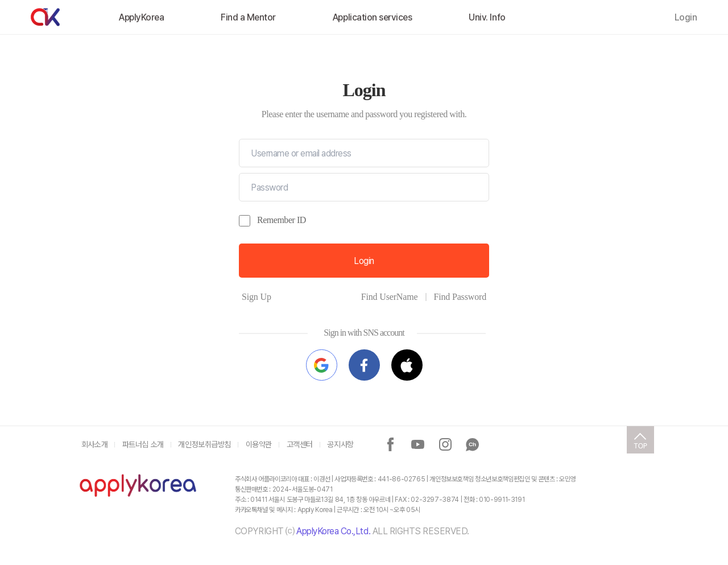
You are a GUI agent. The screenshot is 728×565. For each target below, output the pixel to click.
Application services (372, 17)
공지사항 (340, 444)
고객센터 (300, 444)
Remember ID (282, 220)
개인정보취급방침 (204, 444)
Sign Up (257, 297)
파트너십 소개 (143, 444)
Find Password (460, 297)
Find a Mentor (248, 17)
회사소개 (94, 444)
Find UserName (390, 297)
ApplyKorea (141, 17)
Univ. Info (487, 17)
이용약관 (259, 444)
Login (686, 17)
